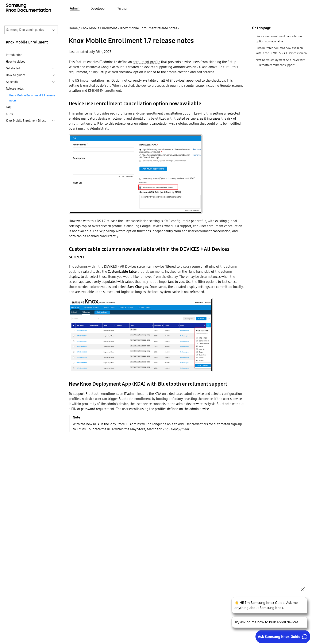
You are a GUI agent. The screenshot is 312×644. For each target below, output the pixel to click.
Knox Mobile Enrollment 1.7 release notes (32, 98)
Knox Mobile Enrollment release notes (149, 28)
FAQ (9, 107)
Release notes (15, 89)
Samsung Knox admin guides (25, 30)
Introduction (14, 55)
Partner (122, 8)
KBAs (9, 114)
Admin (75, 8)
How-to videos (16, 62)
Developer (98, 8)
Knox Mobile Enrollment (99, 28)
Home (73, 28)
